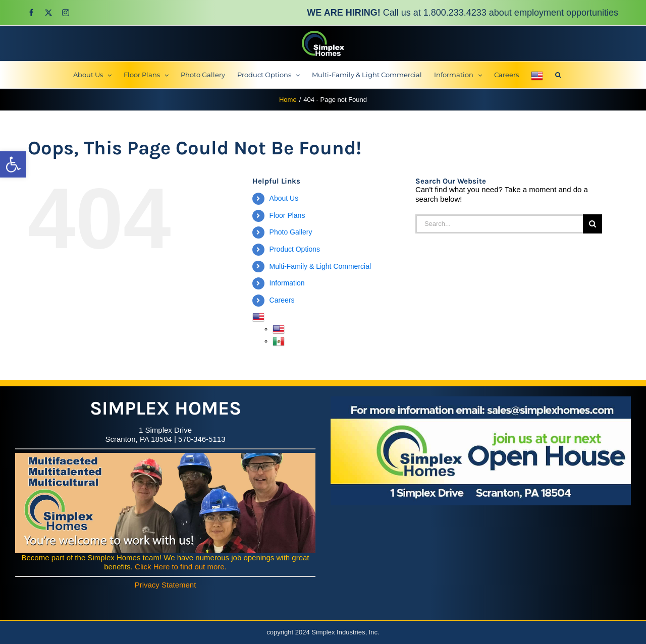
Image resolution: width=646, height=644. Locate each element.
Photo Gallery (291, 232)
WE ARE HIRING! (343, 13)
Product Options (295, 249)
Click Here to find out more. (181, 567)
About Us (284, 198)
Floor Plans (287, 215)
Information (287, 283)
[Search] (593, 224)
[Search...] (499, 224)
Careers (282, 300)
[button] (13, 164)
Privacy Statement (166, 585)
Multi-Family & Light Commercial (320, 266)
